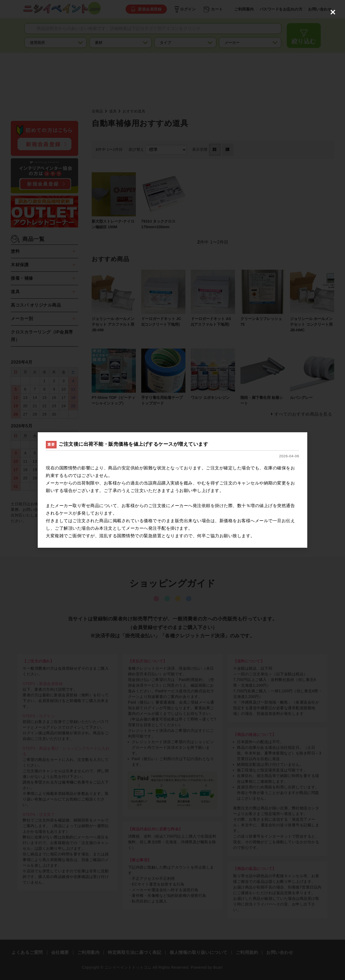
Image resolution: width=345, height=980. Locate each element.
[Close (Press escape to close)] (333, 12)
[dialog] (172, 490)
